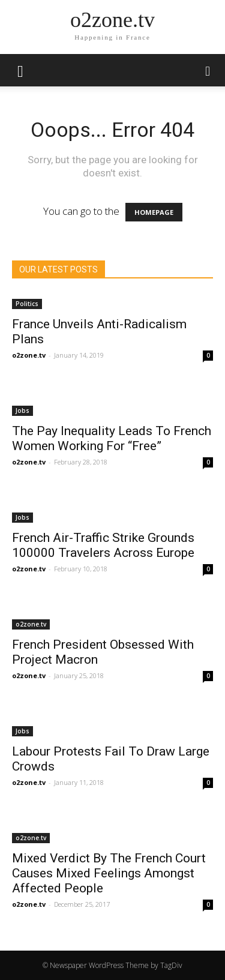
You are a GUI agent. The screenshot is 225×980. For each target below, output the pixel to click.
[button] (208, 70)
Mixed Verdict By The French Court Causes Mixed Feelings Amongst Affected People (109, 873)
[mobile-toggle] (20, 70)
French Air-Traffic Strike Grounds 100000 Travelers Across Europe (103, 545)
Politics (27, 304)
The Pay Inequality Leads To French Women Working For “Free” (112, 438)
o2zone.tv (29, 355)
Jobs (22, 410)
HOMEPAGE (154, 212)
